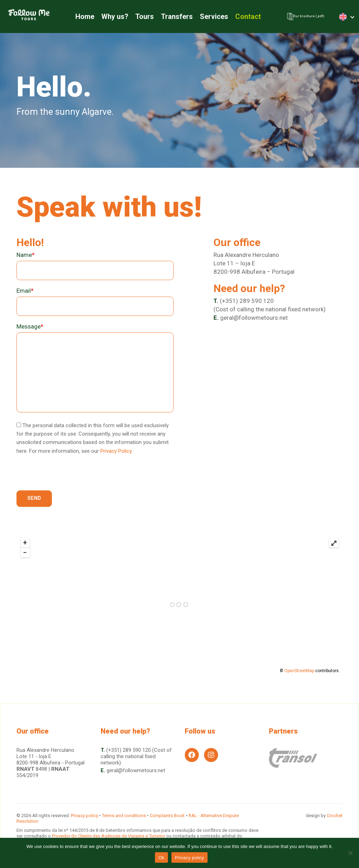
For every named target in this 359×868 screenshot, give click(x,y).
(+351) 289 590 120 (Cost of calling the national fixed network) (136, 756)
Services (207, 18)
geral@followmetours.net (254, 320)
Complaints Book (167, 816)
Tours (137, 18)
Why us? (107, 18)
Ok (161, 858)
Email (25, 293)
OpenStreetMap (299, 675)
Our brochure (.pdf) (299, 18)
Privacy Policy (116, 453)
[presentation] (70, 479)
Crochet (335, 816)
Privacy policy (84, 816)
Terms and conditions (124, 816)
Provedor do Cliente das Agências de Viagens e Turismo (109, 836)
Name (26, 258)
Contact (241, 18)
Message (30, 329)
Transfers (170, 18)
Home (77, 18)
